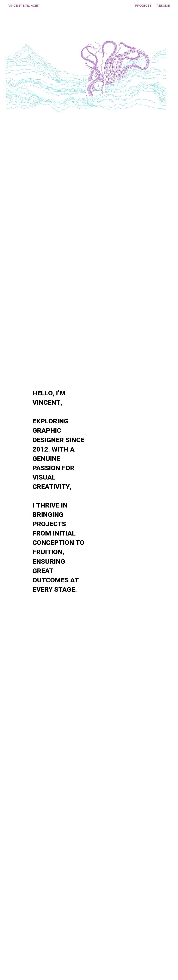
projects (143, 5)
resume (163, 5)
